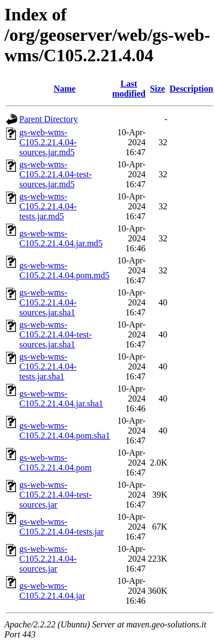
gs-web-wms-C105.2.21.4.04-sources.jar (48, 559)
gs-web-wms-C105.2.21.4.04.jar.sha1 (61, 398)
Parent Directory (49, 119)
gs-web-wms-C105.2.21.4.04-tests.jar (61, 527)
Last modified (128, 89)
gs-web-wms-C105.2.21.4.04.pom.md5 (64, 270)
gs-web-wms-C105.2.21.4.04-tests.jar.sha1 (48, 366)
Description (191, 89)
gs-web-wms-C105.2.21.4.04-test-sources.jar (56, 495)
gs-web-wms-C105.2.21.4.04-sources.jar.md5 (48, 142)
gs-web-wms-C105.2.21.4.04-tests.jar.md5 (48, 206)
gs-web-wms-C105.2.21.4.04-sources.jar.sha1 (48, 302)
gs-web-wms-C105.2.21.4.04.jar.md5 (61, 238)
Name (64, 89)
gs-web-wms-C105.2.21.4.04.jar (52, 591)
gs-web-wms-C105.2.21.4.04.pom (55, 463)
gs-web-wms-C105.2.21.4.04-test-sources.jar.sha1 (56, 334)
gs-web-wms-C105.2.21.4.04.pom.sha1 (64, 431)
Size (158, 89)
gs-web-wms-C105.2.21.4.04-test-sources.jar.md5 (56, 174)
